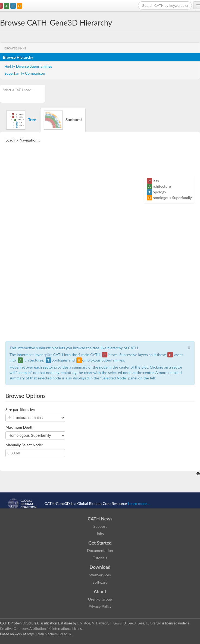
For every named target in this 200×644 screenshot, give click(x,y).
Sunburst (63, 120)
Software (100, 582)
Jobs (100, 534)
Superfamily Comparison (25, 73)
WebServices (100, 575)
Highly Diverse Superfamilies (28, 66)
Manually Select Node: (24, 445)
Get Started (100, 543)
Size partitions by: (20, 409)
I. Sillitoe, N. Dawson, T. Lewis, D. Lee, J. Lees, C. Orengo (119, 623)
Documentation (100, 550)
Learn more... (139, 503)
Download (100, 567)
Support (100, 526)
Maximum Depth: (20, 427)
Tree (21, 120)
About (100, 591)
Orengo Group (100, 599)
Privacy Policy (100, 606)
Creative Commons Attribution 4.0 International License (42, 629)
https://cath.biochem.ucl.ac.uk (49, 634)
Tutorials (100, 558)
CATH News (100, 519)
